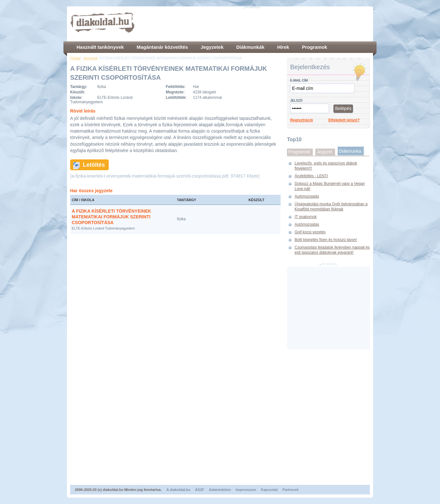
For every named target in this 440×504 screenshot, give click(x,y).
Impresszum (246, 490)
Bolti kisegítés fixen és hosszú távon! (326, 240)
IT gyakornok (306, 217)
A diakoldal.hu (178, 490)
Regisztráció (301, 120)
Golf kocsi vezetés (310, 232)
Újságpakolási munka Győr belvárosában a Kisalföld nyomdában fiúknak (331, 207)
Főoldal (75, 58)
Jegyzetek (90, 58)
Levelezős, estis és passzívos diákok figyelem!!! (326, 166)
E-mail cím (299, 80)
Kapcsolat (269, 490)
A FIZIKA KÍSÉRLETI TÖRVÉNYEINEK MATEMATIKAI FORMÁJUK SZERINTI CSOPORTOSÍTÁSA (111, 217)
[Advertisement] (254, 24)
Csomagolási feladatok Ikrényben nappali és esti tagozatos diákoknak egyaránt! (332, 250)
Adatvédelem (220, 490)
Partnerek (291, 490)
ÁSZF (200, 490)
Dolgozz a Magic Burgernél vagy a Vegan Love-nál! (330, 186)
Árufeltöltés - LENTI (311, 176)
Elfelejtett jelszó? (344, 120)
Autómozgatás (307, 196)
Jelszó (296, 101)
